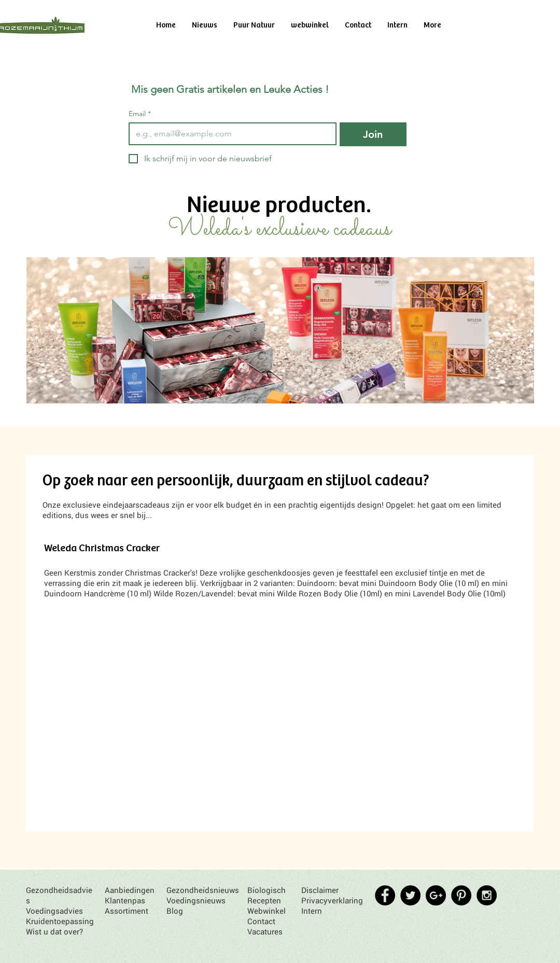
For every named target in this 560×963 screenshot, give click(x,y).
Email (140, 114)
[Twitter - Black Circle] (410, 895)
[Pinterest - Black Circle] (461, 895)
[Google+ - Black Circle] (436, 895)
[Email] (229, 134)
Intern (312, 911)
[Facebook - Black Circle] (385, 895)
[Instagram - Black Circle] (487, 895)
